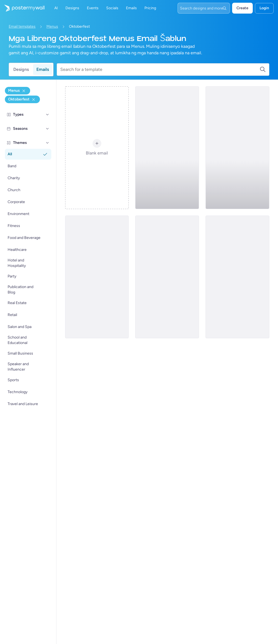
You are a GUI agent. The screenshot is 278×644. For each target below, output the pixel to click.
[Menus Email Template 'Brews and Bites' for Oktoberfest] (167, 148)
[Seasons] (48, 129)
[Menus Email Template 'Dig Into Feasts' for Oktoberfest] (97, 277)
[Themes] (48, 143)
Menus (52, 26)
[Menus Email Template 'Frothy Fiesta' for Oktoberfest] (237, 277)
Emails (43, 69)
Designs (21, 69)
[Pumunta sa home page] (22, 8)
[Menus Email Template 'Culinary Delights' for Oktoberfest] (237, 148)
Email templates (22, 26)
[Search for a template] (160, 70)
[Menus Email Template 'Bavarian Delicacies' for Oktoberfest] (167, 277)
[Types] (48, 115)
